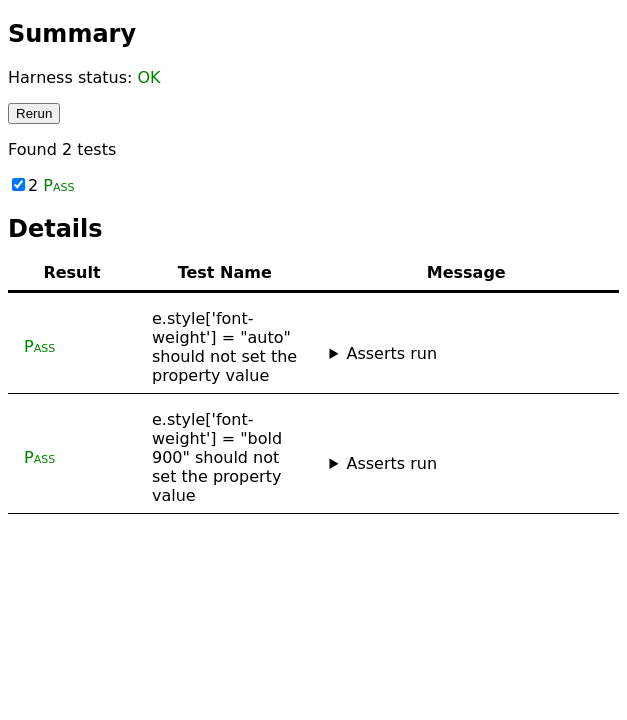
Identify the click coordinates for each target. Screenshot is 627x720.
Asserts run (391, 353)
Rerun (34, 113)
